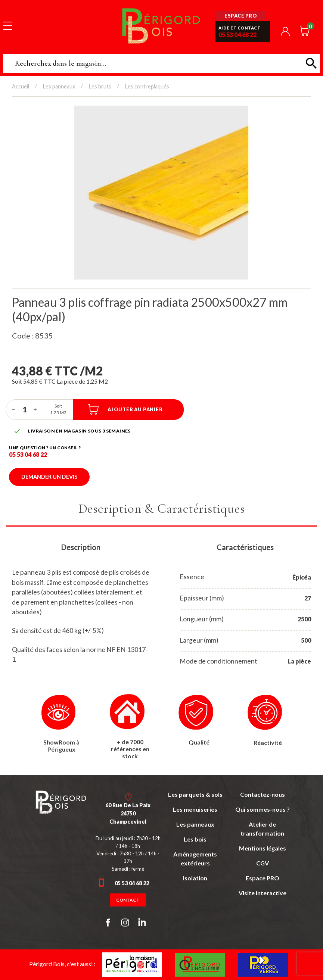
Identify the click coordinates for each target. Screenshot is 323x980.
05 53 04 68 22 (237, 35)
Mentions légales (263, 848)
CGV (263, 863)
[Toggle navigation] (8, 25)
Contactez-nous (263, 794)
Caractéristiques (245, 547)
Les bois (195, 839)
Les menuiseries (195, 809)
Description (81, 547)
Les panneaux (195, 824)
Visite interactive (263, 893)
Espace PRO (263, 878)
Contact (128, 900)
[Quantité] (25, 409)
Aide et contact (240, 28)
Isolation (195, 878)
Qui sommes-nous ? (263, 809)
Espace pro (241, 16)
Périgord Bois (161, 26)
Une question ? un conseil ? (45, 448)
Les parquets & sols (195, 794)
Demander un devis (49, 477)
